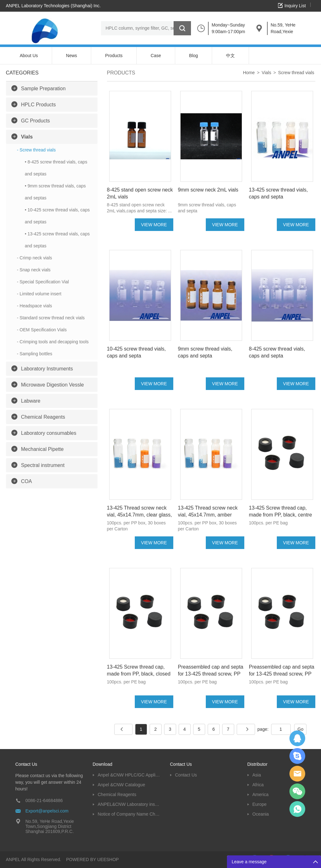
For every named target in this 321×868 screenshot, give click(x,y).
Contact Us (186, 775)
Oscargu (297, 756)
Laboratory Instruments (47, 369)
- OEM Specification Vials (42, 330)
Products (114, 56)
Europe (260, 804)
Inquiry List (295, 6)
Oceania (261, 814)
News (71, 56)
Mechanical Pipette (42, 449)
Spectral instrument (43, 465)
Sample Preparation (43, 89)
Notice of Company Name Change (129, 814)
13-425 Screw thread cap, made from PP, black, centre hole (281, 515)
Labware (31, 401)
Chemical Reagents (43, 417)
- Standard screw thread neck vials (51, 318)
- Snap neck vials (34, 270)
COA (27, 481)
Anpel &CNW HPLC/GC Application (129, 775)
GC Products (36, 121)
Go (301, 729)
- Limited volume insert (39, 294)
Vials (27, 137)
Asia (257, 775)
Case (156, 56)
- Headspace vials (35, 306)
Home (249, 73)
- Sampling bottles (35, 354)
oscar (297, 809)
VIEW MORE (154, 225)
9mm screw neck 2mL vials (208, 190)
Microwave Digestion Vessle (53, 385)
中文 (230, 56)
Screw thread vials (296, 73)
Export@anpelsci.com (47, 811)
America (261, 794)
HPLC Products (39, 105)
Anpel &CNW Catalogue (122, 785)
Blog (193, 56)
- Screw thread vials (36, 150)
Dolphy (297, 738)
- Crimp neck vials (35, 258)
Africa (258, 785)
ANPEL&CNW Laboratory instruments (129, 804)
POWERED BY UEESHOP (92, 859)
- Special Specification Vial (43, 282)
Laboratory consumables (49, 433)
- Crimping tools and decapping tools (53, 342)
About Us (29, 56)
